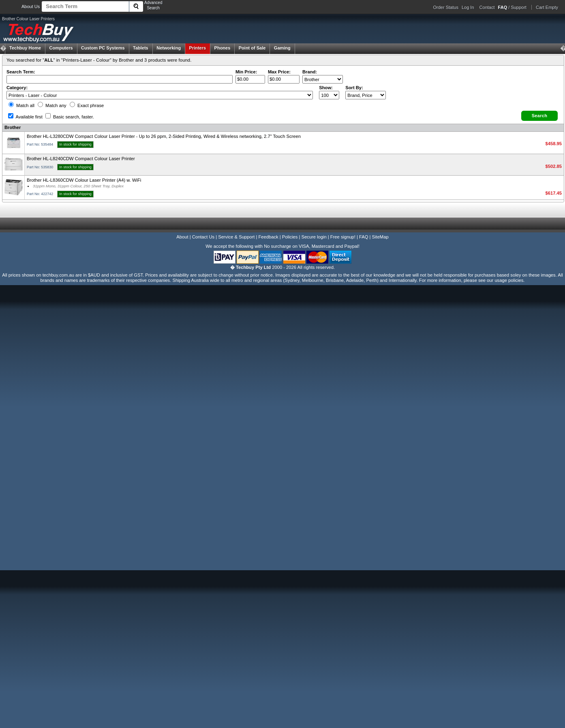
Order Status (446, 7)
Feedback (268, 237)
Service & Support (236, 237)
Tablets (141, 48)
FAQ (364, 237)
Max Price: (279, 72)
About (182, 237)
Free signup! (343, 237)
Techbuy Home (25, 48)
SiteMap (380, 237)
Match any (52, 105)
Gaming (282, 48)
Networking (169, 48)
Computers (61, 48)
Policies (290, 237)
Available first (25, 117)
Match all (21, 105)
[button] (539, 116)
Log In (468, 7)
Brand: (310, 72)
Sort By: (354, 88)
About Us (31, 6)
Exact (87, 105)
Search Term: (21, 72)
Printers (198, 48)
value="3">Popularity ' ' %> (366, 95)
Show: (326, 88)
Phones (223, 48)
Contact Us (203, 237)
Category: (17, 88)
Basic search (70, 117)
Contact (487, 7)
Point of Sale (252, 48)
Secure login (314, 237)
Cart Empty (547, 7)
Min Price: (246, 72)
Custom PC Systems (103, 48)
